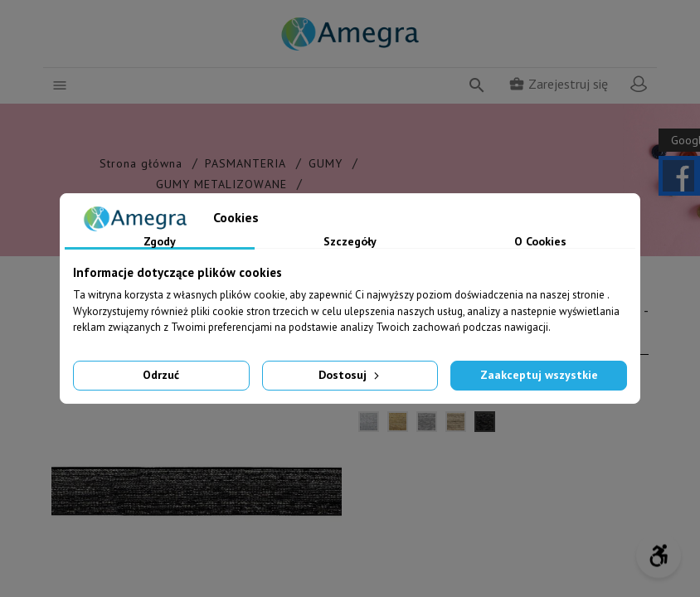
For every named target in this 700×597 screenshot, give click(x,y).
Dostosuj (350, 375)
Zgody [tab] (160, 242)
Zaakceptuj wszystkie (539, 375)
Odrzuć (161, 375)
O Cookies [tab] (540, 242)
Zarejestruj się (558, 84)
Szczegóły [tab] (350, 242)
